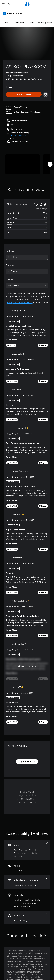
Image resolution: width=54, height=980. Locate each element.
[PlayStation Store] (13, 13)
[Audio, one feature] (27, 868)
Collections (19, 22)
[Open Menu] (3, 4)
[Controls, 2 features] (27, 900)
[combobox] (27, 257)
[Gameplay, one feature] (27, 917)
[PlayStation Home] (27, 4)
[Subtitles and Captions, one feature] (27, 882)
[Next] (50, 164)
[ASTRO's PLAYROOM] (23, 164)
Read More (12, 340)
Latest (6, 22)
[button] (20, 135)
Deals (31, 22)
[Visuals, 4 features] (27, 850)
